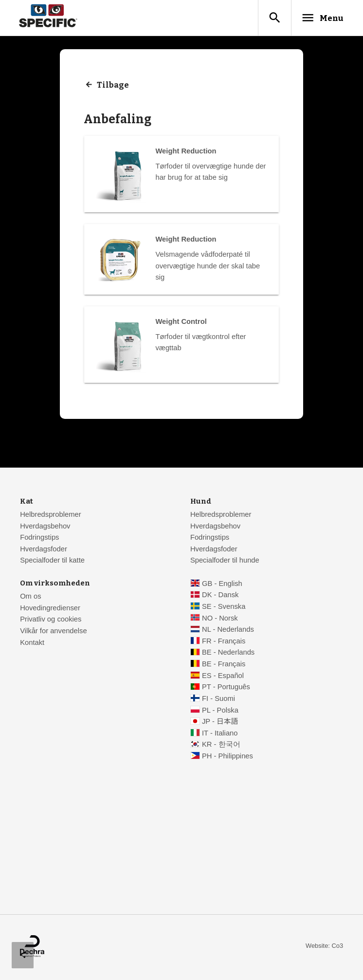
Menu (318, 18)
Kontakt (32, 644)
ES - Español (223, 677)
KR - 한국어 (221, 746)
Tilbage (113, 87)
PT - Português (226, 688)
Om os (30, 598)
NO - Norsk (220, 620)
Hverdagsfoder (44, 550)
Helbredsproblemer (50, 516)
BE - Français (224, 665)
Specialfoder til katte (52, 562)
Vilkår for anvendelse (53, 632)
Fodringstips (39, 539)
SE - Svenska (224, 608)
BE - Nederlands (228, 654)
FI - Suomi (218, 700)
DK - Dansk (220, 596)
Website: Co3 (324, 947)
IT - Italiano (220, 735)
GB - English (222, 585)
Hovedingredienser (50, 609)
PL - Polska (220, 712)
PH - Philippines (227, 757)
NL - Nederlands (228, 631)
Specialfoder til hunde (225, 562)
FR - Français (224, 642)
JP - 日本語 (220, 723)
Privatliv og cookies (51, 621)
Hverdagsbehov (45, 528)
